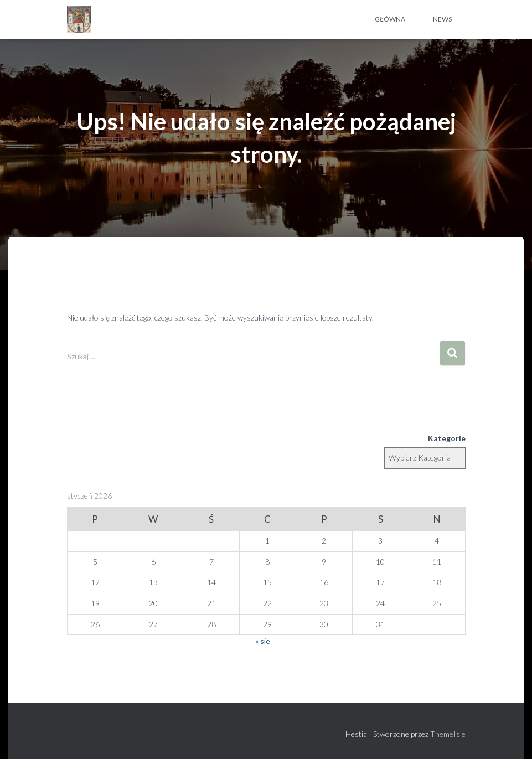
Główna (390, 19)
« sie (263, 641)
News (442, 19)
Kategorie (447, 438)
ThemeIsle (448, 734)
